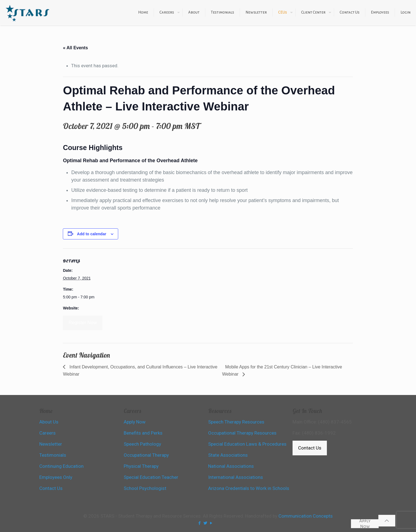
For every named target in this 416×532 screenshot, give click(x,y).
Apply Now (365, 524)
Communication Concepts (306, 516)
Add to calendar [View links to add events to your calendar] (92, 234)
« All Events (75, 48)
